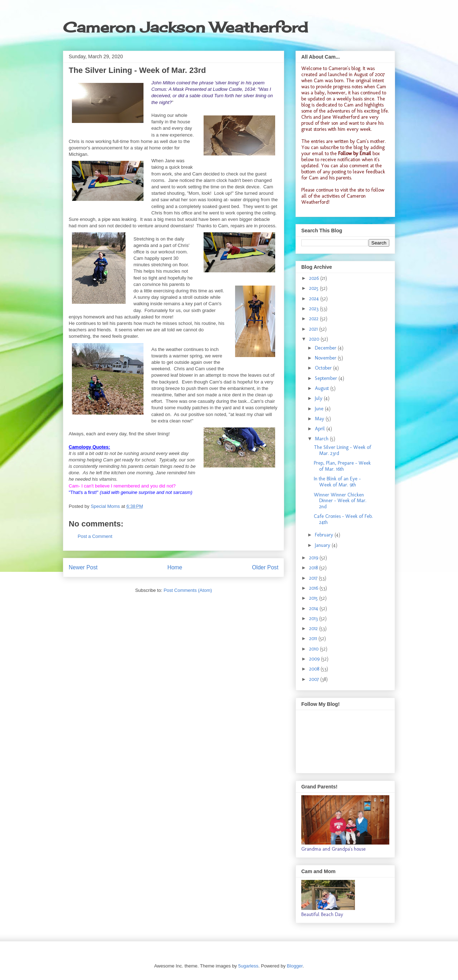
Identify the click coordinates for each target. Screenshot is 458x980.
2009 (315, 659)
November (326, 358)
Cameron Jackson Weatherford (185, 27)
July (319, 398)
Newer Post (83, 567)
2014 (314, 608)
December (326, 348)
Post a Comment (95, 536)
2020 (315, 339)
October (324, 368)
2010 (315, 649)
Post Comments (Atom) (188, 590)
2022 (315, 319)
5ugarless (248, 966)
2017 (314, 578)
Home (175, 567)
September (327, 378)
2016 (314, 588)
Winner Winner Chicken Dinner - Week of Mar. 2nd (340, 501)
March (322, 439)
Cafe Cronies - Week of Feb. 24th (343, 519)
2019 (314, 558)
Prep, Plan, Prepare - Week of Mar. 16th (342, 466)
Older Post (265, 567)
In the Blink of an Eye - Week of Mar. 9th (337, 482)
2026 (315, 278)
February (325, 535)
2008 (315, 669)
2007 (315, 679)
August (323, 388)
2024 (315, 299)
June (320, 409)
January (323, 545)
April (321, 429)
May (320, 419)
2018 (314, 568)
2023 (315, 309)
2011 (314, 639)
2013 (314, 618)
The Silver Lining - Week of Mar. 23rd (342, 450)
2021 (314, 329)
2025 (315, 288)
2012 (314, 628)
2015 (314, 598)
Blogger (295, 966)
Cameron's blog (344, 68)
